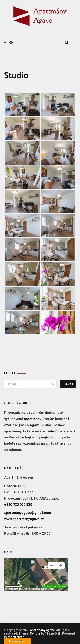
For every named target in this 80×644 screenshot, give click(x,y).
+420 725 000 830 (18, 505)
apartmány (32, 419)
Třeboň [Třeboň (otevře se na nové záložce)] (51, 431)
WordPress (16, 637)
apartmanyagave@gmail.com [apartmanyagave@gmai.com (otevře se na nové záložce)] (28, 513)
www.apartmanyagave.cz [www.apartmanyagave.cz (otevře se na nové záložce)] (24, 519)
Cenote (35, 633)
